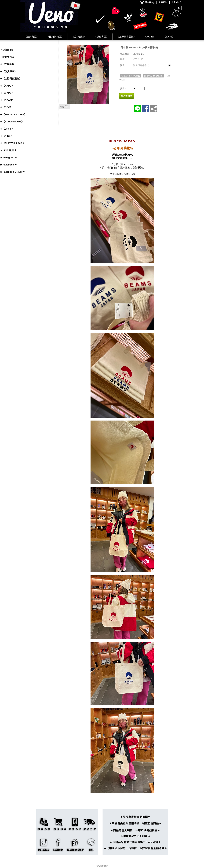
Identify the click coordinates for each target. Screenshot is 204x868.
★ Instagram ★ (8, 157)
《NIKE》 (8, 136)
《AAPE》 (150, 37)
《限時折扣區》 (55, 37)
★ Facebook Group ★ (12, 172)
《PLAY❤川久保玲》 (14, 143)
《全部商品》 (32, 37)
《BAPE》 (169, 37)
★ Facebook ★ (8, 165)
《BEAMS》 (9, 100)
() (147, 2)
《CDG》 (7, 107)
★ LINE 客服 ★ (8, 150)
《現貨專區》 (101, 37)
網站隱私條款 (102, 866)
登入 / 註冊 (177, 2)
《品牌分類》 (79, 37)
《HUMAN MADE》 (13, 122)
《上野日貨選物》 (126, 37)
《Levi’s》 (8, 129)
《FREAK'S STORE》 (14, 114)
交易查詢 (163, 2)
